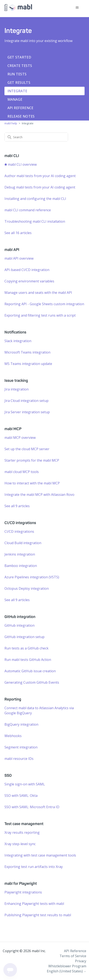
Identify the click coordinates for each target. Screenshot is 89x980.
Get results (19, 83)
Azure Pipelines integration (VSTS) (32, 577)
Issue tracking (16, 381)
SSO (8, 775)
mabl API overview (19, 258)
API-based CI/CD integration (27, 270)
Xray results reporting (22, 832)
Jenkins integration (20, 554)
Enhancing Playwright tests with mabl (34, 904)
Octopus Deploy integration (27, 588)
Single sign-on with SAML (25, 784)
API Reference (20, 108)
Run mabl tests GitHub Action (28, 660)
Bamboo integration (21, 566)
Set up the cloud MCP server (27, 449)
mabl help (11, 123)
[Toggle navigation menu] (77, 8)
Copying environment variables (29, 281)
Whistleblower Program (67, 966)
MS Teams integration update (28, 364)
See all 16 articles (18, 233)
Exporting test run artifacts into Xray (34, 867)
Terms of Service (73, 956)
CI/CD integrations (20, 523)
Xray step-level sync (20, 844)
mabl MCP (13, 429)
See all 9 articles (17, 506)
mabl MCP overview (20, 438)
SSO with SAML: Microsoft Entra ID (32, 807)
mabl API (12, 250)
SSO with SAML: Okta (21, 796)
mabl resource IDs (19, 759)
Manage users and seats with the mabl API (38, 293)
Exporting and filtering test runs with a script (40, 315)
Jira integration (17, 389)
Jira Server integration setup (27, 412)
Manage (15, 99)
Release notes (21, 116)
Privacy (81, 961)
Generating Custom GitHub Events (32, 682)
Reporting (13, 699)
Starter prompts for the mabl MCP (32, 460)
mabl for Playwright (21, 884)
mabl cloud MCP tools (22, 472)
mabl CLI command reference (28, 210)
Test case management (24, 824)
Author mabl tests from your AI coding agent (40, 176)
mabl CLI (12, 156)
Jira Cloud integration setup (26, 401)
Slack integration (18, 341)
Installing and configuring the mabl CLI (35, 199)
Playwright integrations (23, 892)
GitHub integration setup (24, 637)
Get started (19, 57)
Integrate (17, 91)
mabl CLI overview (22, 164)
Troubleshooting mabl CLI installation (35, 221)
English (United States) (67, 971)
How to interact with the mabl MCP (32, 483)
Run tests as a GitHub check (26, 648)
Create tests (20, 66)
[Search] (36, 137)
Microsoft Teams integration (27, 352)
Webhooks (13, 736)
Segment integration (21, 747)
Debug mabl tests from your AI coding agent (40, 187)
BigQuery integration (21, 724)
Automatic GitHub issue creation (30, 671)
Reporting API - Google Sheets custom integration (44, 304)
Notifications (15, 332)
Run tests (17, 74)
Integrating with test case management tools (40, 855)
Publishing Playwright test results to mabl (38, 915)
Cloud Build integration (23, 543)
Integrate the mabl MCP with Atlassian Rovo (39, 495)
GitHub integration (20, 617)
